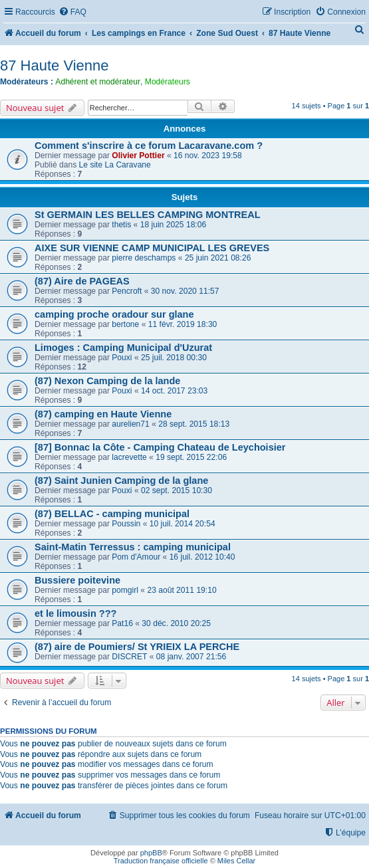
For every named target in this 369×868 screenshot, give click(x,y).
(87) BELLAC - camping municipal (112, 514)
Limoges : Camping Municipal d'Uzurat (123, 348)
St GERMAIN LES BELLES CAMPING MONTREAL (148, 215)
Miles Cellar (236, 861)
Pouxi (122, 358)
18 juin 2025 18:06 (174, 225)
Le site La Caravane (115, 165)
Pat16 (122, 623)
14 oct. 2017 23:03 (174, 391)
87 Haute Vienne (55, 65)
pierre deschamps (144, 258)
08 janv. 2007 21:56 (191, 657)
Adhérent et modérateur (98, 82)
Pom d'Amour (136, 557)
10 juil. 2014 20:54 (183, 524)
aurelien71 (130, 424)
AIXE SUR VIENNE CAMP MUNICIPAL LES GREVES (152, 248)
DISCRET (129, 657)
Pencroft (127, 291)
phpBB (151, 853)
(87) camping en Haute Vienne (103, 414)
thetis (121, 225)
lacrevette (129, 457)
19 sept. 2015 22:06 (191, 457)
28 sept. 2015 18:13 (194, 424)
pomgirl (125, 590)
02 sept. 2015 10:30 (177, 490)
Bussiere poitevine (77, 580)
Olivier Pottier (138, 156)
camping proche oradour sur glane (114, 314)
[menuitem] (72, 12)
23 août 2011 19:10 (182, 590)
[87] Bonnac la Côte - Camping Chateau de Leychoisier (160, 447)
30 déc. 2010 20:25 (176, 623)
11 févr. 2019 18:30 (183, 324)
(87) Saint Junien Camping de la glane (121, 481)
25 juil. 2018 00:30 (174, 358)
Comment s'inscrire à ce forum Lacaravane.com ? (149, 146)
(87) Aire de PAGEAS (82, 281)
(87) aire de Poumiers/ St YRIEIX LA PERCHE (137, 647)
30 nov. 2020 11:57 (185, 291)
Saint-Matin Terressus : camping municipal (133, 547)
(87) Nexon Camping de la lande (107, 381)
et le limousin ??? (75, 613)
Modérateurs (168, 82)
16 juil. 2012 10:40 (202, 557)
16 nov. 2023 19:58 (208, 156)
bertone (125, 324)
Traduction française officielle (161, 861)
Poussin (126, 524)
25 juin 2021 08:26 (218, 258)
